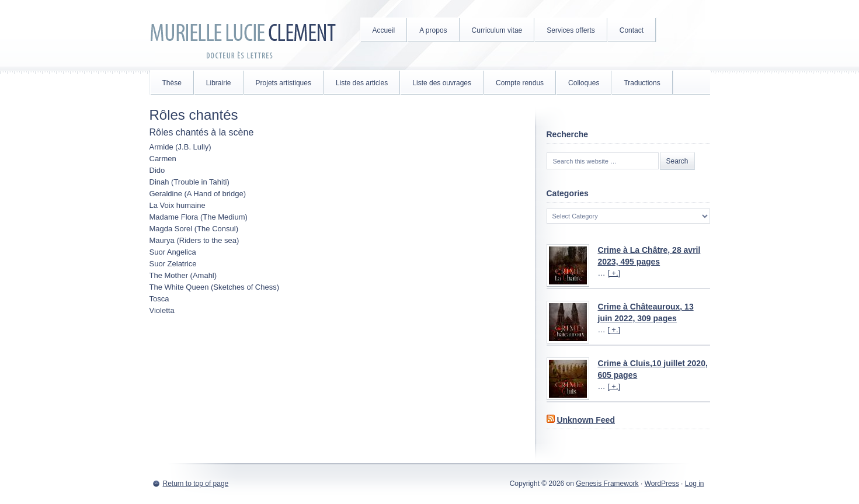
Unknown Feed (586, 420)
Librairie (219, 83)
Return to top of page (196, 484)
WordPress (662, 484)
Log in (695, 484)
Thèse (172, 83)
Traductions (642, 83)
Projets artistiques (284, 83)
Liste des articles (362, 83)
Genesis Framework (607, 484)
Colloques (584, 83)
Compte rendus (520, 83)
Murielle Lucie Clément (243, 35)
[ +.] (614, 273)
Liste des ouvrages (442, 83)
